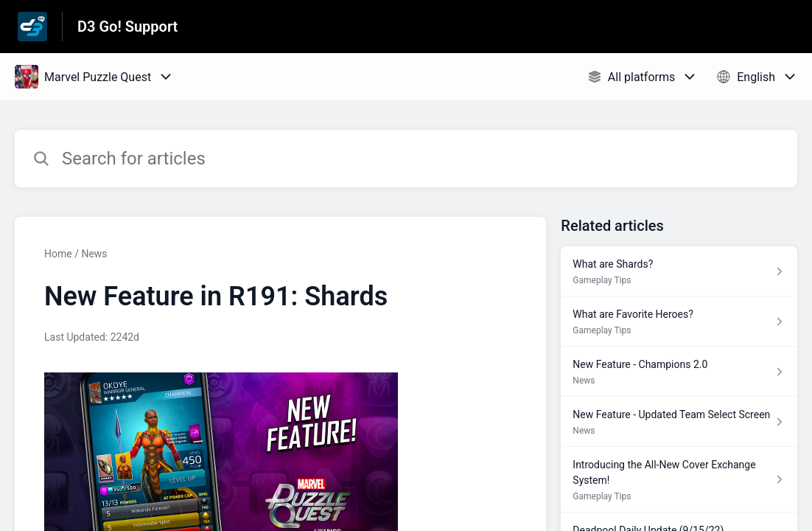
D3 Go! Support (127, 27)
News (94, 254)
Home (58, 254)
